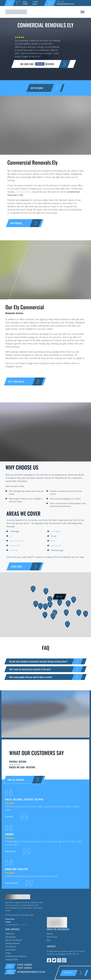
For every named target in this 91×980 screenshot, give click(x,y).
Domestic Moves (11, 950)
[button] (36, 604)
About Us (50, 934)
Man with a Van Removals (14, 940)
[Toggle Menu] (82, 12)
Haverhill (14, 550)
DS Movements (24, 192)
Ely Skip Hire (23, 925)
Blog (48, 941)
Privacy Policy (10, 919)
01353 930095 (25, 3)
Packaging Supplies (12, 960)
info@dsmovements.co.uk (65, 4)
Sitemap (8, 922)
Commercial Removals (13, 944)
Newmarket (15, 546)
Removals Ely (10, 934)
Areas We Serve (52, 937)
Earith (53, 541)
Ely (11, 536)
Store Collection (11, 947)
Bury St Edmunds (17, 541)
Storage (8, 953)
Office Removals (11, 937)
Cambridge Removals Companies (16, 957)
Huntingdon (56, 531)
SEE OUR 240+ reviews (44, 64)
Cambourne (56, 546)
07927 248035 (35, 3)
